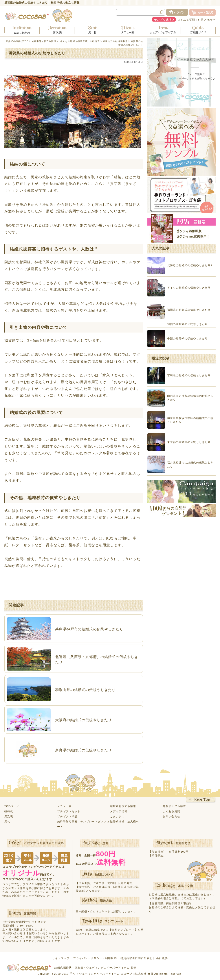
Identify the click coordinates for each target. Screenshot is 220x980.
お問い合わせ (206, 20)
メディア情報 (119, 811)
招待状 (9, 811)
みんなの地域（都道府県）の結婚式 (80, 41)
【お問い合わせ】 (37, 933)
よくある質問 (186, 20)
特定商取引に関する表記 (137, 958)
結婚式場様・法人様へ (125, 821)
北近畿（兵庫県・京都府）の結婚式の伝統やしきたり (97, 659)
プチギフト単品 (67, 816)
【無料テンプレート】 (123, 930)
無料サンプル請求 (174, 806)
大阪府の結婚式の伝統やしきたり (83, 720)
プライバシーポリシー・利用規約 (95, 958)
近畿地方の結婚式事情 (115, 41)
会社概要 (162, 958)
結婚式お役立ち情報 (123, 806)
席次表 (9, 816)
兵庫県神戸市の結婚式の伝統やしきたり (89, 629)
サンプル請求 (163, 20)
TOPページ (12, 806)
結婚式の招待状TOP (17, 41)
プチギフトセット (69, 811)
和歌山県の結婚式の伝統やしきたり (85, 690)
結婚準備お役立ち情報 (44, 41)
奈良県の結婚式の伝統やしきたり (83, 750)
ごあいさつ (117, 816)
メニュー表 (64, 806)
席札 (7, 821)
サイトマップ (61, 958)
